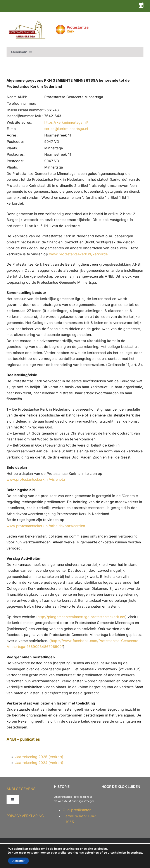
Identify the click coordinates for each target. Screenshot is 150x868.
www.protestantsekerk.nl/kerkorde (78, 254)
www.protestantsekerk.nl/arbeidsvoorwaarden (46, 526)
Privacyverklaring (25, 816)
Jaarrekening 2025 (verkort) (39, 757)
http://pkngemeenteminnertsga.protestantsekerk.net (81, 617)
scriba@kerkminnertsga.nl (66, 129)
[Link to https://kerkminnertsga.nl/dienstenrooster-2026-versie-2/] (141, 5)
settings (136, 853)
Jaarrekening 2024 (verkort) (39, 763)
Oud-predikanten (77, 810)
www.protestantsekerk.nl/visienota (36, 479)
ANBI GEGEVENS (21, 789)
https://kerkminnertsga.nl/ (66, 122)
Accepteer (18, 861)
